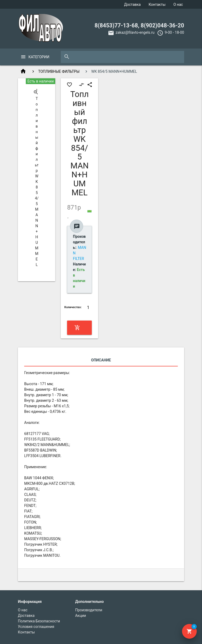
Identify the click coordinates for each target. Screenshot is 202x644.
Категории (39, 57)
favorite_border (69, 85)
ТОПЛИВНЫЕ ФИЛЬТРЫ (59, 71)
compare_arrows (82, 85)
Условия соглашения (36, 627)
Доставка (132, 4)
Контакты (157, 4)
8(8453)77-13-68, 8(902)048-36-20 (139, 25)
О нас (178, 4)
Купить (79, 328)
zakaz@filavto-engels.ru (135, 32)
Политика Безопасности (39, 621)
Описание (101, 360)
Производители (89, 610)
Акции (81, 616)
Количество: (73, 307)
